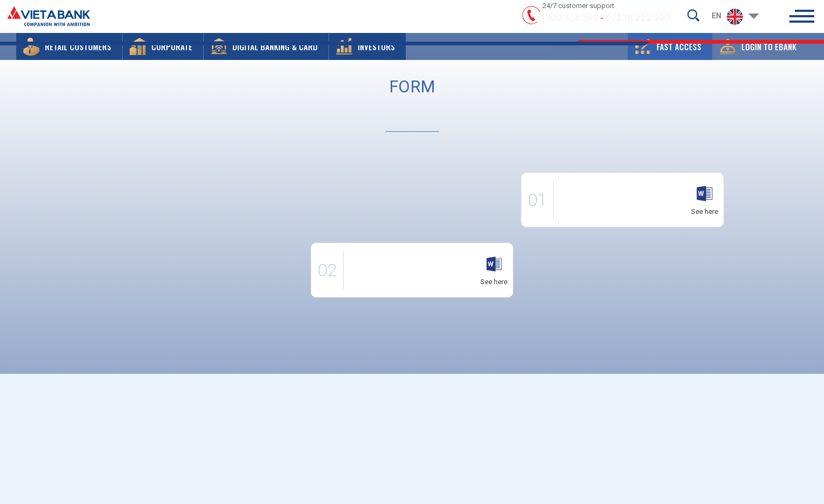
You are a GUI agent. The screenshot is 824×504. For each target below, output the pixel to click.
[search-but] (693, 19)
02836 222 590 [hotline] (638, 23)
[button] (69, 57)
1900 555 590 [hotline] (569, 23)
